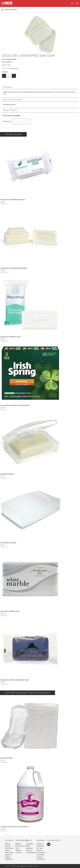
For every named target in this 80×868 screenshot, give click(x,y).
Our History (40, 846)
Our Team (40, 848)
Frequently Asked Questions (29, 846)
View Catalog (9, 852)
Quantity (5, 72)
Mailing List (9, 859)
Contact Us (40, 844)
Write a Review (21, 121)
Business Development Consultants (41, 852)
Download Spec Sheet (9, 105)
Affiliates (18, 844)
